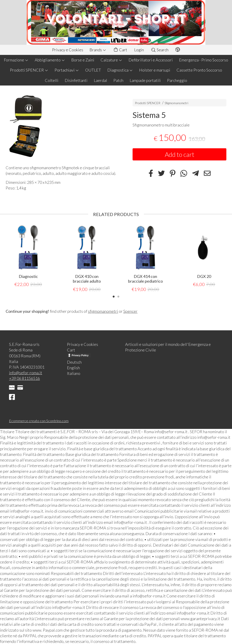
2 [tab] (118, 296)
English (73, 367)
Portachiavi (67, 70)
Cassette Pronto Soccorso (199, 70)
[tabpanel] (28, 256)
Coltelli (52, 80)
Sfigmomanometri (176, 103)
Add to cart (180, 154)
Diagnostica (120, 70)
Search (160, 50)
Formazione (16, 60)
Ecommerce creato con (39, 420)
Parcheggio (177, 80)
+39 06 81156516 (24, 378)
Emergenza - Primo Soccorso (204, 60)
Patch (118, 80)
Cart (120, 50)
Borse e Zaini (83, 60)
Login (139, 50)
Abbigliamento (50, 60)
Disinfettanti (76, 80)
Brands (98, 50)
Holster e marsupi (155, 70)
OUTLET (93, 70)
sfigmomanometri (103, 311)
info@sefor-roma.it (26, 372)
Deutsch (74, 362)
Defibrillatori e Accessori (151, 60)
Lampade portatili (145, 80)
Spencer (130, 311)
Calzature (111, 60)
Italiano (74, 373)
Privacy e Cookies (68, 50)
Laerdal (100, 80)
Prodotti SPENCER (29, 70)
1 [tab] (114, 296)
